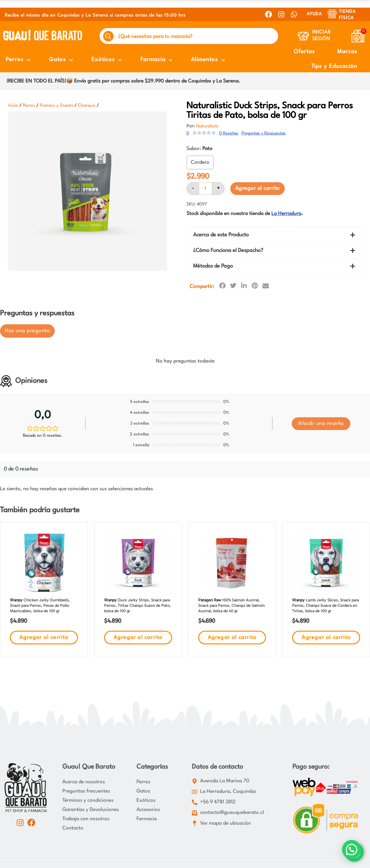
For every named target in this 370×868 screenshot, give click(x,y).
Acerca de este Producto (221, 235)
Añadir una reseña (321, 423)
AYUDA (314, 14)
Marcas (347, 52)
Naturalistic (207, 126)
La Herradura (286, 214)
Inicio (13, 105)
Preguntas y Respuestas (264, 133)
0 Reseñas (229, 133)
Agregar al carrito (258, 188)
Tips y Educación (334, 66)
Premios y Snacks (56, 105)
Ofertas (304, 52)
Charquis (87, 105)
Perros (29, 105)
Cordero (200, 162)
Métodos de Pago (213, 266)
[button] (274, 235)
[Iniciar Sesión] (303, 36)
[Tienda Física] (332, 14)
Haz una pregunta (27, 331)
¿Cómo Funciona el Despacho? (228, 251)
